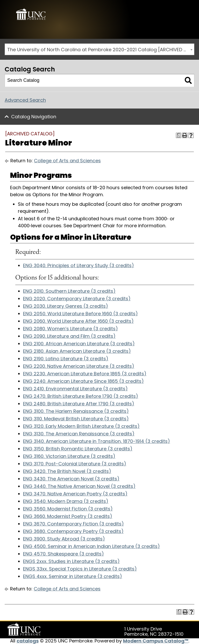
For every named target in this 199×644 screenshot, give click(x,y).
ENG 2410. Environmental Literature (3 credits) (75, 389)
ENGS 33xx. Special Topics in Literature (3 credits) (80, 569)
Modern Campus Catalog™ (156, 641)
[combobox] (99, 49)
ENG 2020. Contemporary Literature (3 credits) (77, 299)
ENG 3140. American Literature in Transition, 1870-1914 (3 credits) (97, 441)
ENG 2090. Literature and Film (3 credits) (69, 336)
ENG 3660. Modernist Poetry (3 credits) (68, 516)
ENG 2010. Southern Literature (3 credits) (69, 291)
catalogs (28, 641)
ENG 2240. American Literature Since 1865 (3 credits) (83, 381)
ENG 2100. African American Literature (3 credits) (79, 344)
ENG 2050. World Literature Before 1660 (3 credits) (80, 314)
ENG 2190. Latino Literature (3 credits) (66, 359)
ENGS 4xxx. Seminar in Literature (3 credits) (73, 576)
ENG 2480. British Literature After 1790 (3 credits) (79, 404)
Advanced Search (25, 100)
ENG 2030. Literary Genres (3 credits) (66, 306)
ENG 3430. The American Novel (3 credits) (71, 479)
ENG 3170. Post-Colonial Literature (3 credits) (75, 464)
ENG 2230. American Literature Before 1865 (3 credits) (85, 374)
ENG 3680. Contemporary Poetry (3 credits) (73, 531)
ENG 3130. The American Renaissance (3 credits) (79, 434)
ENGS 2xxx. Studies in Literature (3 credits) (71, 561)
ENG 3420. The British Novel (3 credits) (67, 471)
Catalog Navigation (34, 116)
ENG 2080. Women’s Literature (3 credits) (70, 329)
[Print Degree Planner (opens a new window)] (179, 135)
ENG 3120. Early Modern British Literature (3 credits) (81, 426)
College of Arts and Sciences (67, 161)
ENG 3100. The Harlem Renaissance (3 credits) (76, 411)
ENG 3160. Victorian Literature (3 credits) (69, 456)
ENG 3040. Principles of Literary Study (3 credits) (79, 265)
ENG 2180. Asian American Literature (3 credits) (77, 351)
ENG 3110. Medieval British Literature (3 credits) (76, 419)
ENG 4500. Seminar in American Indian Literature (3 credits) (91, 546)
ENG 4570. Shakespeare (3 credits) (63, 554)
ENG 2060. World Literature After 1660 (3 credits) (78, 321)
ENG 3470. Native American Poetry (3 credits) (75, 494)
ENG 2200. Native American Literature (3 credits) (79, 366)
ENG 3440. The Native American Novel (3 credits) (79, 486)
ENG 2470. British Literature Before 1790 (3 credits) (81, 396)
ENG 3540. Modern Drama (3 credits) (66, 501)
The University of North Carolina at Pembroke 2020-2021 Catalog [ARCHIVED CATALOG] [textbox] (101, 50)
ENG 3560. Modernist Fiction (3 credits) (68, 509)
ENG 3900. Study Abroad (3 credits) (64, 539)
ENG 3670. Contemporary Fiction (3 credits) (73, 524)
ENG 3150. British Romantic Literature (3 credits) (78, 449)
